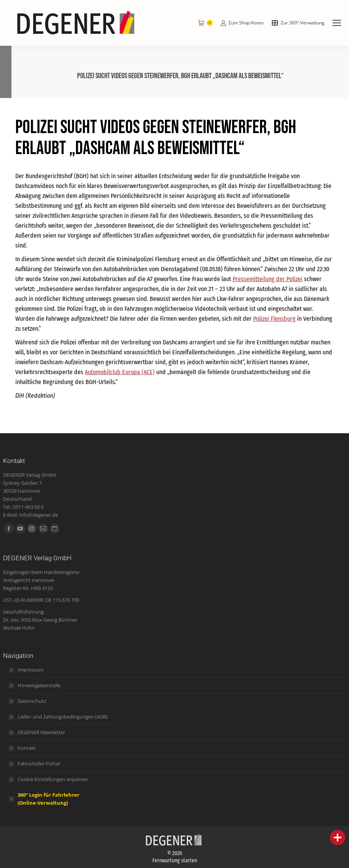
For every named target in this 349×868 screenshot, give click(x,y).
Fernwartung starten (175, 861)
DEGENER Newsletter (41, 732)
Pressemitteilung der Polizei (267, 279)
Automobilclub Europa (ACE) (120, 372)
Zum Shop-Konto (242, 23)
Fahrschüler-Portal (39, 764)
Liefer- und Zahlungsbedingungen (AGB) (63, 717)
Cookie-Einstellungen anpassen (53, 779)
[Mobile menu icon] (337, 23)
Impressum (31, 670)
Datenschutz (32, 701)
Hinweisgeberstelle (39, 685)
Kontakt (27, 748)
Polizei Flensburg (274, 319)
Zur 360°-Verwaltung (298, 23)
